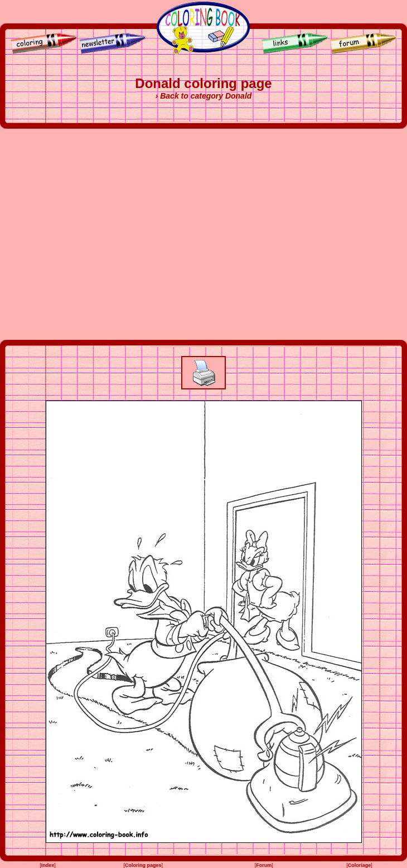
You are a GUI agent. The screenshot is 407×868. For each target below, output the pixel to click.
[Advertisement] (105, 234)
